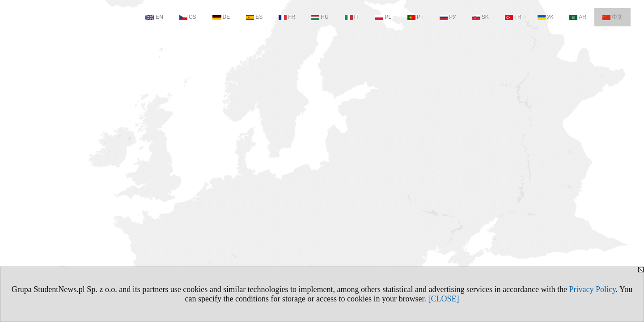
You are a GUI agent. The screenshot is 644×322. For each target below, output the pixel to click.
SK (481, 17)
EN (154, 17)
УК (546, 17)
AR (578, 17)
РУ (448, 17)
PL (383, 17)
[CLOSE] (443, 299)
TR (513, 17)
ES (254, 17)
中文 (612, 17)
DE (221, 17)
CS (188, 17)
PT (415, 17)
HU (320, 17)
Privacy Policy (592, 289)
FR (287, 17)
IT (352, 17)
